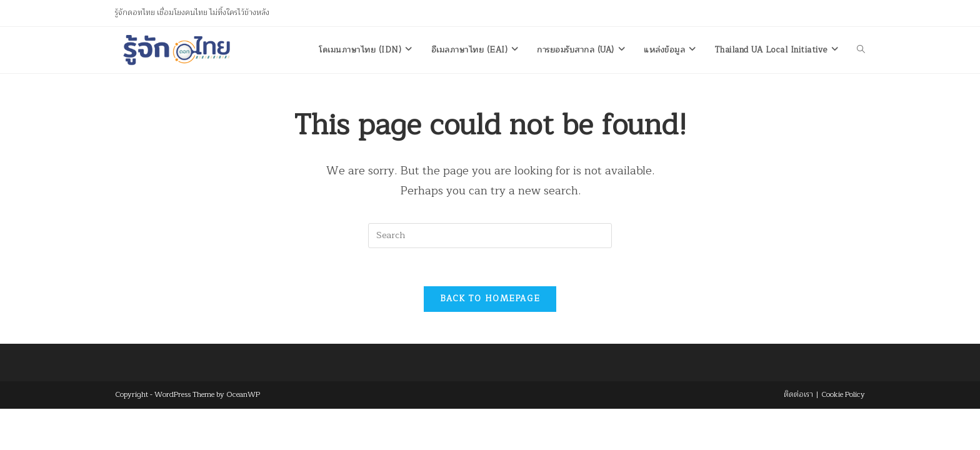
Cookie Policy (843, 394)
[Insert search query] (490, 236)
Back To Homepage (490, 299)
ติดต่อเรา (798, 394)
